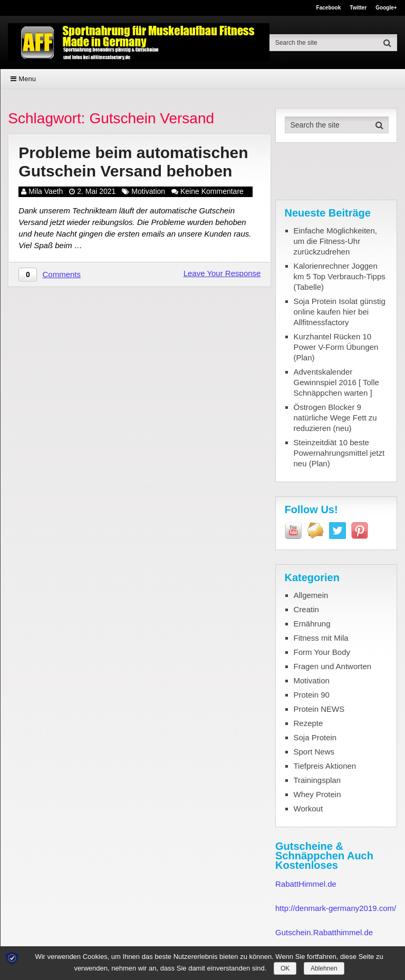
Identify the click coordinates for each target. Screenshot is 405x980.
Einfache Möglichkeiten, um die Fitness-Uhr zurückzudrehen (335, 241)
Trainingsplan (317, 780)
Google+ (386, 8)
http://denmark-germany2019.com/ (336, 908)
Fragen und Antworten (333, 666)
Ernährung (312, 624)
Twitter (358, 8)
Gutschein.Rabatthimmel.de (324, 932)
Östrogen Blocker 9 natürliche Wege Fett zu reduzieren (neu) (335, 418)
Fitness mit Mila (321, 638)
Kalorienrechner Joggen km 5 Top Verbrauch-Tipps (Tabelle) (340, 276)
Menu (27, 79)
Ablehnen (324, 968)
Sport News (314, 752)
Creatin (306, 609)
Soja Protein (315, 737)
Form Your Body (322, 652)
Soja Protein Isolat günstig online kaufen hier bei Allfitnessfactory (340, 312)
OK (285, 968)
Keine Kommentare (212, 191)
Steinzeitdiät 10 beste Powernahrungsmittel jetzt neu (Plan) (339, 453)
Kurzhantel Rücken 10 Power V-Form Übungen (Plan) (336, 347)
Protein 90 (312, 695)
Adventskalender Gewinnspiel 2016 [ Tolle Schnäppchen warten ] (336, 382)
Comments (62, 274)
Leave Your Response (222, 273)
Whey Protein (317, 794)
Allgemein (311, 595)
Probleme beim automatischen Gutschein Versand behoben (133, 162)
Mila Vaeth (46, 191)
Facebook (329, 8)
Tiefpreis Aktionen (325, 766)
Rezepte (308, 723)
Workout (308, 808)
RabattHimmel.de (306, 884)
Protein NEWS (319, 709)
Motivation (148, 191)
